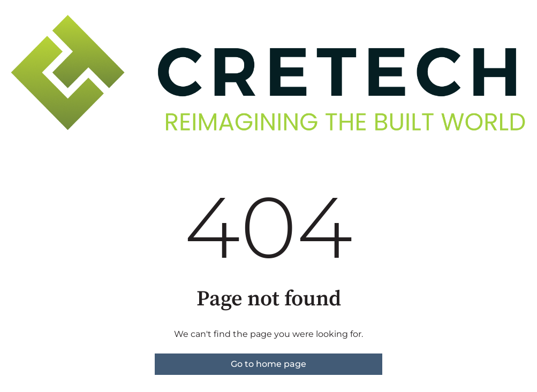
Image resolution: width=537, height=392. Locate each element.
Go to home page (268, 364)
